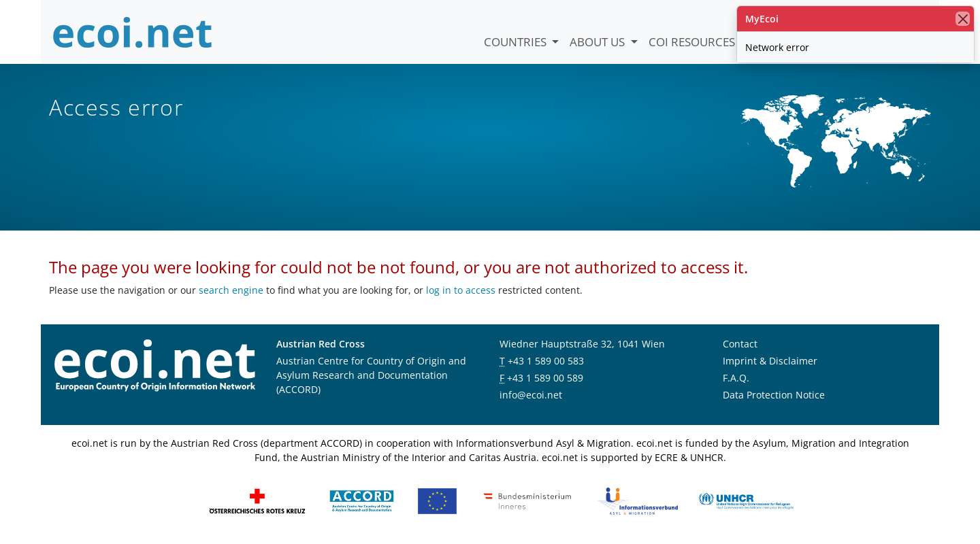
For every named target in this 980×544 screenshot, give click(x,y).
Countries (517, 42)
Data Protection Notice (774, 395)
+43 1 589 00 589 (545, 378)
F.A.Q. (736, 378)
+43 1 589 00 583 (546, 361)
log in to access (461, 290)
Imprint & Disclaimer (770, 361)
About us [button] (599, 42)
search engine (231, 290)
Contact (740, 344)
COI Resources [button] (693, 42)
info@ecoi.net (531, 395)
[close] (963, 19)
